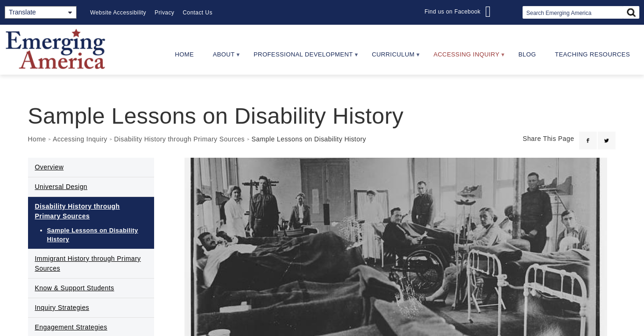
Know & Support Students (75, 288)
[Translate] (41, 12)
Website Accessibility (118, 13)
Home (184, 54)
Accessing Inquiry (465, 57)
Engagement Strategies (71, 327)
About (222, 57)
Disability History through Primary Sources (179, 139)
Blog (527, 54)
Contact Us (198, 13)
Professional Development (302, 57)
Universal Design (61, 187)
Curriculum (392, 57)
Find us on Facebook (453, 12)
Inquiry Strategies (62, 308)
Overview (50, 167)
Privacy (164, 13)
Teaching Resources (592, 54)
